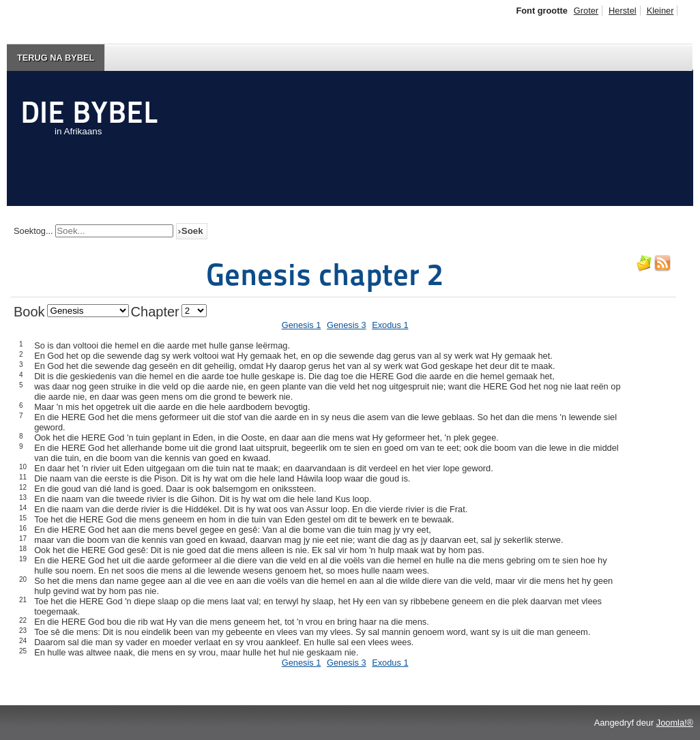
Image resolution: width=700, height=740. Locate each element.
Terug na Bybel (56, 58)
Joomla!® (675, 723)
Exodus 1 (390, 325)
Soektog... (33, 231)
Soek (192, 231)
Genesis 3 (347, 325)
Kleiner (660, 11)
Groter (586, 11)
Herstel (623, 11)
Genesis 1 (302, 325)
